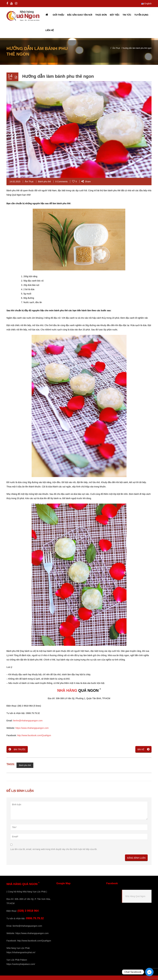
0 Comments (61, 182)
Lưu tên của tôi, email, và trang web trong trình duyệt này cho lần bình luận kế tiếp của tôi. (54, 849)
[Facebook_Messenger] (149, 972)
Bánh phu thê (45, 182)
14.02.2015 (15, 182)
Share (86, 182)
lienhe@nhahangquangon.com (28, 721)
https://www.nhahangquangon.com (32, 728)
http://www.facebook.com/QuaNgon (34, 735)
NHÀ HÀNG (67, 690)
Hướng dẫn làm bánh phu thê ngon (58, 76)
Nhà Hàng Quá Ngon (135, 896)
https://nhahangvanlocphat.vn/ (21, 952)
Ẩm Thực (116, 48)
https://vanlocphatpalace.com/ (21, 964)
